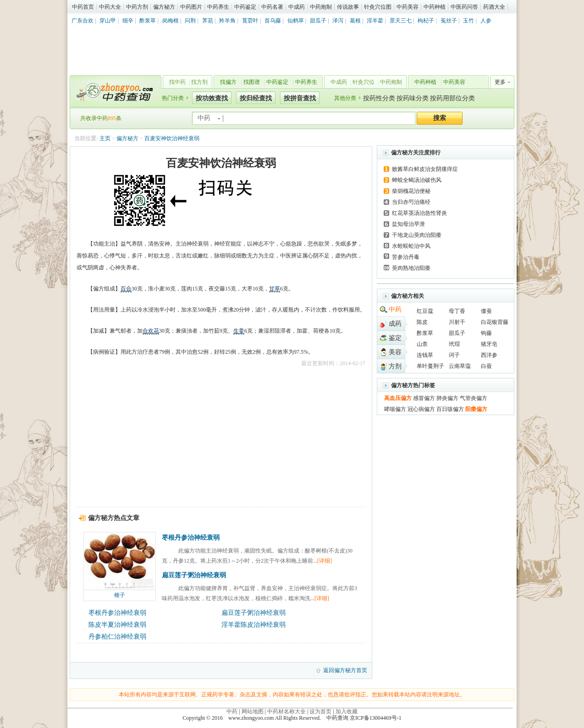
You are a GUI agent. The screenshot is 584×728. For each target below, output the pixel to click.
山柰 (422, 344)
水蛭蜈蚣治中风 (411, 246)
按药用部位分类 (452, 98)
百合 (126, 289)
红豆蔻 (425, 311)
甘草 (275, 289)
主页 (105, 138)
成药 (395, 324)
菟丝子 (449, 21)
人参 (486, 21)
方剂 (395, 366)
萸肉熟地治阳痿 (411, 268)
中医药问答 (464, 7)
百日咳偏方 (450, 409)
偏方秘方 (164, 7)
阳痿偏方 (476, 409)
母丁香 (457, 311)
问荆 (190, 21)
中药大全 (110, 7)
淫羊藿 (375, 21)
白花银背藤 (495, 322)
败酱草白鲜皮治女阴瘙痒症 (425, 169)
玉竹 (468, 21)
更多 (500, 82)
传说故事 (348, 7)
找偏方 (228, 82)
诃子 (454, 355)
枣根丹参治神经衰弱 (191, 538)
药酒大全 (494, 7)
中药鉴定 (245, 7)
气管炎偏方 (474, 398)
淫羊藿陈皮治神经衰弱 (253, 625)
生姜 (239, 331)
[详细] (325, 561)
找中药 (177, 82)
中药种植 (435, 7)
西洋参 (489, 355)
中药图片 (191, 7)
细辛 (128, 21)
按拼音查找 (300, 98)
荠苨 (208, 21)
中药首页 (83, 7)
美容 (395, 352)
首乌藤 (273, 21)
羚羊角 (227, 21)
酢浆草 (148, 21)
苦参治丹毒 (406, 257)
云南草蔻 (460, 366)
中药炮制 (321, 7)
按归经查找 (256, 98)
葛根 (355, 21)
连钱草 (425, 355)
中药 (395, 309)
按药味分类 (413, 98)
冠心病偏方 (421, 409)
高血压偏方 (398, 398)
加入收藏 (347, 712)
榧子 (120, 595)
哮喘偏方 (395, 409)
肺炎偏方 (447, 398)
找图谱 (252, 82)
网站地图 (253, 712)
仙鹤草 (296, 21)
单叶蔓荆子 (430, 366)
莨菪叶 (250, 21)
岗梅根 (171, 21)
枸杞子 (426, 21)
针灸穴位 (364, 82)
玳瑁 (454, 344)
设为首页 (320, 712)
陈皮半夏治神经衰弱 (117, 625)
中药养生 (218, 7)
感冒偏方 (424, 398)
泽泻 (338, 21)
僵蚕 (486, 311)
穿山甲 (108, 21)
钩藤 (486, 333)
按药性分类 (379, 98)
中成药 (297, 7)
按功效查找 (212, 98)
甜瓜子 (318, 21)
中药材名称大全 (286, 712)
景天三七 (401, 21)
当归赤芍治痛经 (411, 202)
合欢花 (151, 331)
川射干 (457, 322)
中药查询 (114, 92)
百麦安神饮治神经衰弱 (172, 138)
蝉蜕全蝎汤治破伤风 (417, 180)
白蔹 (486, 366)
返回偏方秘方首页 (345, 670)
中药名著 (272, 7)
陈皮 (422, 322)
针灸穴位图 (378, 7)
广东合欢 (83, 21)
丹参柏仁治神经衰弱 (117, 637)
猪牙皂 (489, 344)
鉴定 (395, 338)
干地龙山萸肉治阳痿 (417, 235)
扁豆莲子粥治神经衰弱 (194, 575)
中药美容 (408, 7)
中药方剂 (137, 7)
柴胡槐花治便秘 (411, 191)
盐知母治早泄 (408, 224)
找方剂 (199, 82)
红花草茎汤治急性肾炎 (419, 213)
